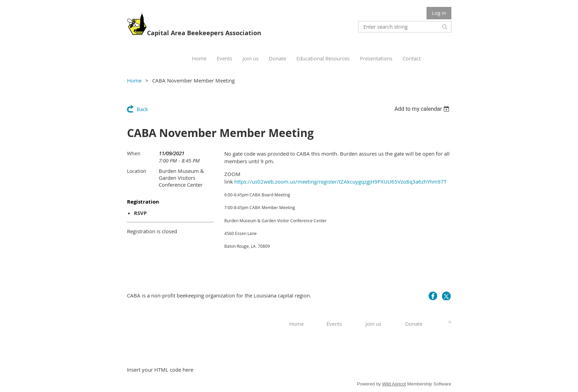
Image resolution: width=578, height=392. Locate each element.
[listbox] (423, 109)
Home (134, 80)
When (134, 153)
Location (137, 171)
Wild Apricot (394, 384)
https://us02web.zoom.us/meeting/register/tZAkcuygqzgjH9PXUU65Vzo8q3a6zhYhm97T (340, 182)
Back (142, 109)
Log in (439, 13)
